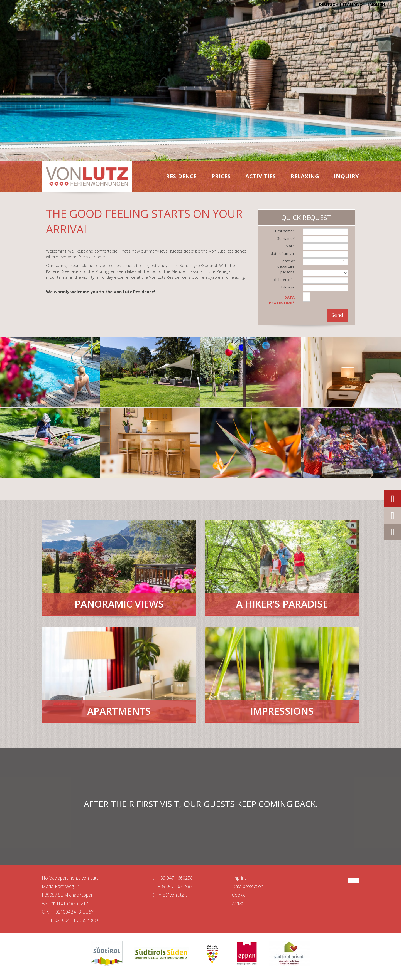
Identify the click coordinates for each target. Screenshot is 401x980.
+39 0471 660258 (172, 878)
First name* (285, 231)
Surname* (286, 238)
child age (287, 287)
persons (288, 272)
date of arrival (283, 253)
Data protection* (282, 300)
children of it (284, 280)
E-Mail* (289, 246)
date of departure (286, 264)
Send (337, 315)
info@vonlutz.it (169, 895)
